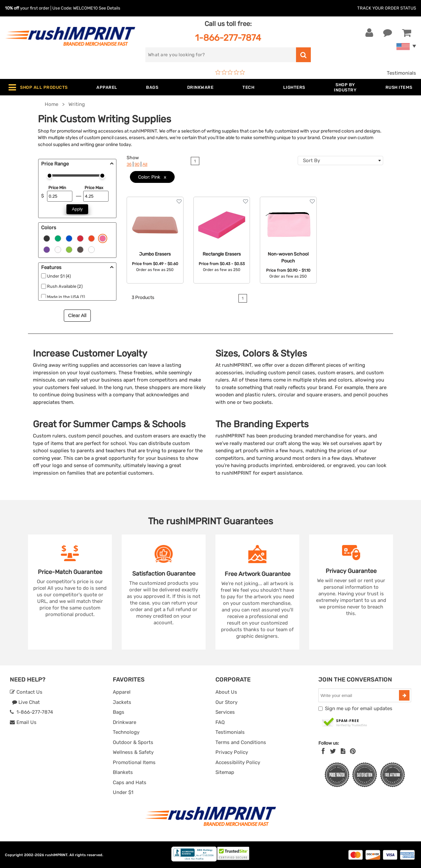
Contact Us (26, 692)
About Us (226, 692)
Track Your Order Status (387, 8)
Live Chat (26, 702)
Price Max (94, 188)
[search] (221, 55)
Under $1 (123, 792)
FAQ (220, 722)
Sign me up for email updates (359, 708)
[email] (360, 695)
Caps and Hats (130, 782)
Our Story (226, 702)
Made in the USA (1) (66, 297)
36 (129, 164)
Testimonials (401, 73)
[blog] (343, 751)
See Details (110, 8)
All (145, 164)
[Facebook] (323, 751)
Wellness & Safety (133, 752)
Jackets (122, 702)
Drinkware (124, 722)
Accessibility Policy (238, 762)
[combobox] (340, 161)
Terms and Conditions (241, 742)
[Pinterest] (353, 751)
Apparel (122, 692)
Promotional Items (134, 762)
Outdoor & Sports (133, 742)
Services (225, 712)
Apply (77, 209)
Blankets (123, 772)
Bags (119, 712)
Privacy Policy (232, 752)
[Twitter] (333, 751)
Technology (126, 732)
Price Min (57, 188)
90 (137, 164)
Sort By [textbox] (311, 161)
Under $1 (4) (59, 276)
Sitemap (225, 772)
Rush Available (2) (65, 286)
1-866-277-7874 (228, 38)
